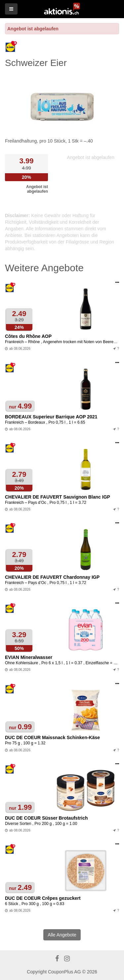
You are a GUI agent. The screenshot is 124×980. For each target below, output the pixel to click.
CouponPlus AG (64, 972)
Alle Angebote (62, 935)
